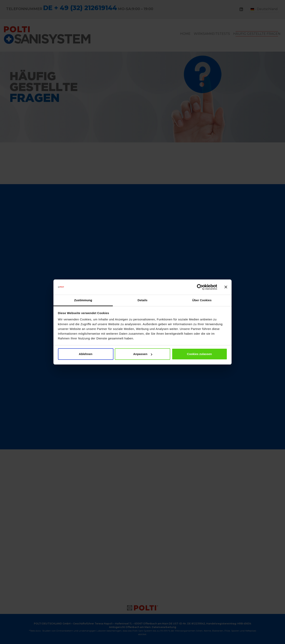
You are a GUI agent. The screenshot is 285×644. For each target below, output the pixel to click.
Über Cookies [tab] (202, 300)
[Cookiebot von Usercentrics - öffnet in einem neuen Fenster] (200, 287)
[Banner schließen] (226, 287)
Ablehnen (85, 354)
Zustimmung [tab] (83, 300)
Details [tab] (142, 300)
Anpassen (143, 354)
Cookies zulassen (199, 354)
